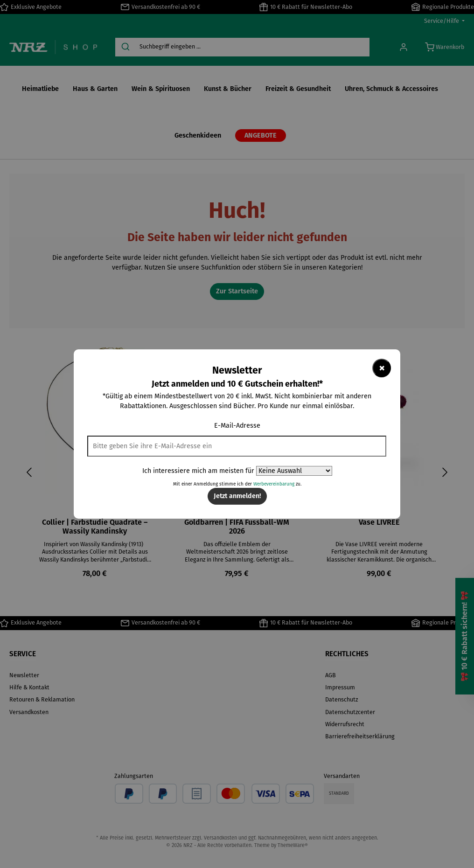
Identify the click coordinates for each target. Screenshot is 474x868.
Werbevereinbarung (274, 484)
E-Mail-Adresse (237, 426)
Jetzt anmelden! (237, 496)
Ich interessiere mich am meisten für (198, 471)
